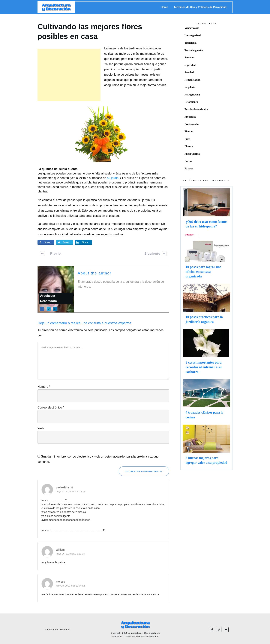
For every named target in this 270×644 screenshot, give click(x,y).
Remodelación (192, 80)
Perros (188, 161)
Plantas (189, 132)
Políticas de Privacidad (58, 630)
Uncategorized (193, 35)
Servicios (190, 58)
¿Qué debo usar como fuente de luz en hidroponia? (206, 210)
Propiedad (190, 117)
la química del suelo (96, 200)
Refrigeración (192, 95)
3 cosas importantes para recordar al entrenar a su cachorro (206, 353)
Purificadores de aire (196, 109)
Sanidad (189, 72)
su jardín (113, 178)
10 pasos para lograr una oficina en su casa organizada (206, 258)
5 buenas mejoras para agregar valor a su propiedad (206, 446)
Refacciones (191, 102)
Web (41, 428)
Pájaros (189, 169)
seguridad (190, 65)
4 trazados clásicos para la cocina (206, 401)
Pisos (187, 139)
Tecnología (190, 43)
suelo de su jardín (78, 229)
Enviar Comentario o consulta (144, 471)
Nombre (44, 387)
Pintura (189, 146)
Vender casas (192, 28)
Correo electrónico (51, 407)
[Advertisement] (69, 75)
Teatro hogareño (194, 50)
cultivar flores (142, 64)
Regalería (190, 87)
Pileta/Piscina (192, 154)
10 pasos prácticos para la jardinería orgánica (206, 305)
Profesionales (192, 124)
